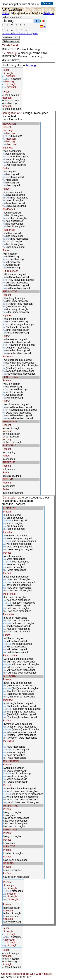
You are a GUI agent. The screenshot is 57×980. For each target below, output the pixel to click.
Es (43, 27)
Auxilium (48, 13)
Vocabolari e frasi (11, 37)
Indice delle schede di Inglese (20, 33)
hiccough (32, 65)
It (43, 21)
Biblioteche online (11, 41)
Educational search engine (27, 13)
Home (5, 13)
